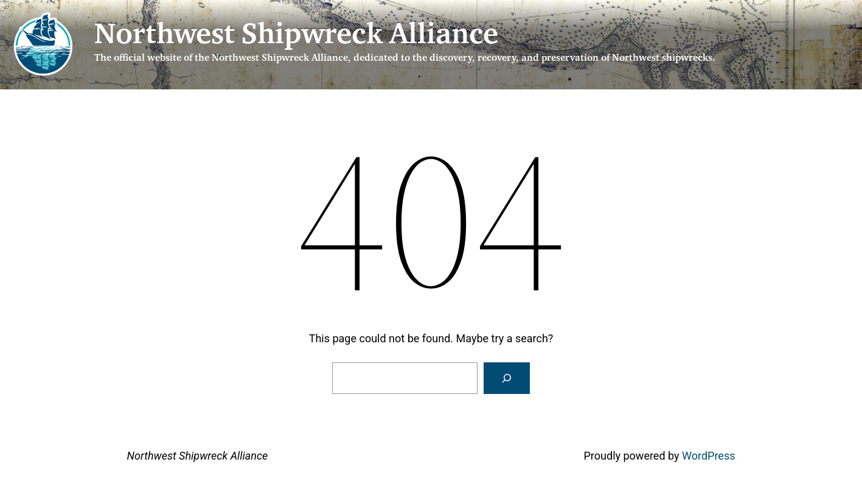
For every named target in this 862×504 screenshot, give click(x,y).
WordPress (708, 456)
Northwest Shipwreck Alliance (296, 36)
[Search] (507, 378)
